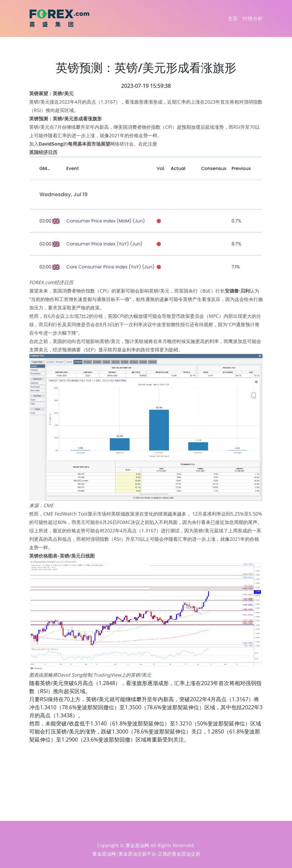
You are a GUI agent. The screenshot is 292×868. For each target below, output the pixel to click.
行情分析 (253, 18)
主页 (233, 18)
